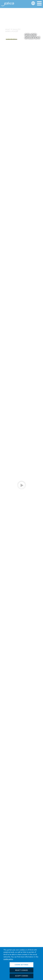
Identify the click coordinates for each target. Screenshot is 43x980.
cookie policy (8, 959)
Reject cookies (21, 970)
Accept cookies (21, 976)
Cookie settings (21, 965)
